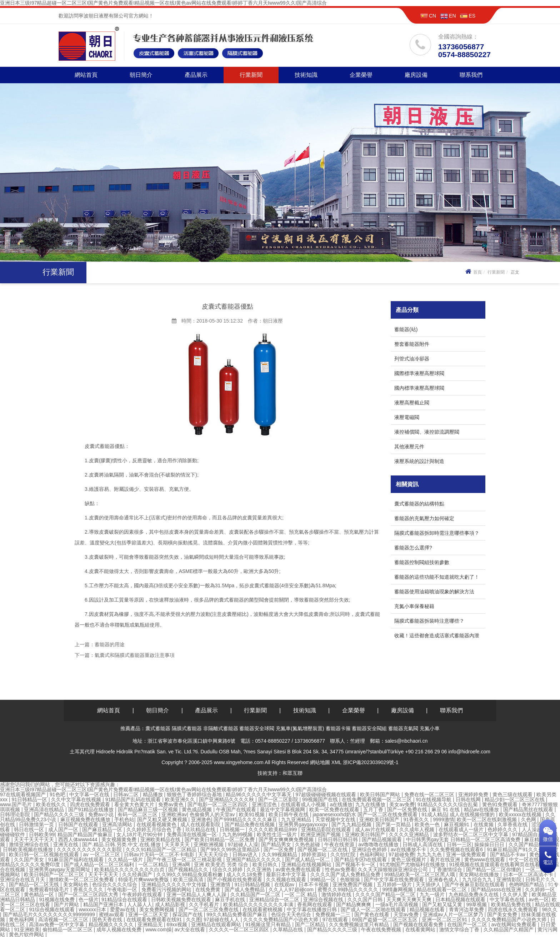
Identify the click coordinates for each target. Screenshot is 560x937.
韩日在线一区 (30, 829)
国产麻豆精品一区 (103, 829)
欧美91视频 (252, 814)
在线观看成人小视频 (304, 804)
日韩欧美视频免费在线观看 (182, 899)
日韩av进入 (246, 854)
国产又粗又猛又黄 (443, 904)
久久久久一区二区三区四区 (240, 929)
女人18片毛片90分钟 (140, 834)
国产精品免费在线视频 (250, 824)
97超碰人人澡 (243, 844)
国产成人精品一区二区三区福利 (100, 864)
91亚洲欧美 (27, 929)
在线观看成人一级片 (462, 829)
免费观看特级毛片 (50, 889)
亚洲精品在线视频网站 (307, 864)
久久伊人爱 (516, 894)
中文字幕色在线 (508, 899)
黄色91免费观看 (501, 804)
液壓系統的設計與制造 (419, 461)
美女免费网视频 (157, 909)
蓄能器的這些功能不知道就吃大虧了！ (437, 577)
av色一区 (539, 899)
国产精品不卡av (508, 854)
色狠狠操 (351, 879)
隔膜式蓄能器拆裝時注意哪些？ (429, 621)
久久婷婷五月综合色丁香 (155, 829)
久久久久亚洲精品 (410, 834)
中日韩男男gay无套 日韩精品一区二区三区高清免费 (464, 839)
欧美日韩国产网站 (381, 794)
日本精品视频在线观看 (461, 899)
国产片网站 (67, 904)
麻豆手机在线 (231, 899)
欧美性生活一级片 (277, 834)
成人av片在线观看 (376, 829)
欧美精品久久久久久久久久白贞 (130, 869)
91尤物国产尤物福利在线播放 (413, 864)
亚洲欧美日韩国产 (380, 819)
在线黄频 (484, 824)
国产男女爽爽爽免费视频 (287, 839)
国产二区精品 (311, 924)
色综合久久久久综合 (115, 884)
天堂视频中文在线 (336, 819)
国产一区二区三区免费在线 (209, 909)
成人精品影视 (171, 904)
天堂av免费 (407, 914)
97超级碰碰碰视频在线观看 (326, 794)
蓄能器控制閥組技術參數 (422, 562)
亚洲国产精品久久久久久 (254, 859)
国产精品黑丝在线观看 (529, 809)
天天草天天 (178, 844)
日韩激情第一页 (37, 824)
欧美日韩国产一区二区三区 (55, 874)
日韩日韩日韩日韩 (339, 839)
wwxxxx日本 (93, 909)
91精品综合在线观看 (125, 899)
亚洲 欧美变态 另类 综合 (222, 864)
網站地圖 (320, 762)
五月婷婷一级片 (395, 884)
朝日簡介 (141, 75)
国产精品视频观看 (382, 839)
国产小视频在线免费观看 (235, 879)
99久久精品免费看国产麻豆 (237, 914)
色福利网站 (373, 854)
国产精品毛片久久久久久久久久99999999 (50, 914)
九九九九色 (430, 854)
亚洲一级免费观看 (467, 854)
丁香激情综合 (448, 869)
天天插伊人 (429, 884)
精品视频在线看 (428, 909)
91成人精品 (434, 814)
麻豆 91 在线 (446, 809)
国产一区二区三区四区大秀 (89, 894)
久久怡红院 (344, 854)
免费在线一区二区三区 (430, 794)
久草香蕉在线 (513, 824)
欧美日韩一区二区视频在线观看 (45, 854)
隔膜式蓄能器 (187, 728)
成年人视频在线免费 (120, 929)
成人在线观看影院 (201, 824)
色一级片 (89, 899)
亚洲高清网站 (118, 824)
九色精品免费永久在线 (474, 894)
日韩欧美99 (42, 834)
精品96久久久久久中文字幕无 (259, 794)
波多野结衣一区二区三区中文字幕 (471, 834)
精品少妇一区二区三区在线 (515, 799)
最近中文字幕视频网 (283, 809)
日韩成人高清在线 (423, 844)
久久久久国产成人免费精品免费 (346, 874)
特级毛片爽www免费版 (144, 879)
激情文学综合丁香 (460, 929)
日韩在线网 (469, 799)
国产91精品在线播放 (92, 809)
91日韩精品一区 (30, 799)
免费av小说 (102, 814)
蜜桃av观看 (112, 914)
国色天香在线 (108, 919)
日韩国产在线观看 (79, 824)
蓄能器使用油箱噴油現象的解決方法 (434, 592)
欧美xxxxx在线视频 (521, 814)
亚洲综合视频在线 (324, 899)
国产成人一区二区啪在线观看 (374, 909)
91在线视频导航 (434, 799)
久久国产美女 (30, 859)
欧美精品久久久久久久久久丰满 (259, 904)
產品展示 (196, 75)
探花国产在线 (188, 914)
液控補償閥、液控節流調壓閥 (427, 432)
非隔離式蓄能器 (221, 728)
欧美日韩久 (266, 864)
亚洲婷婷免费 (474, 794)
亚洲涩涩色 (265, 804)
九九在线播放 (371, 804)
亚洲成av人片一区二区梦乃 (454, 914)
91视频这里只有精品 (269, 924)
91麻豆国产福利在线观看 (77, 859)
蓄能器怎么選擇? (413, 548)
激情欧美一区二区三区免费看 (82, 879)
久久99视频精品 (280, 854)
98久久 (550, 909)
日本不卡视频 (314, 884)
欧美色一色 (428, 824)
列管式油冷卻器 (412, 359)
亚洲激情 (221, 884)
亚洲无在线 (66, 844)
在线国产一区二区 (468, 924)
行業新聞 (251, 75)
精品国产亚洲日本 (104, 904)
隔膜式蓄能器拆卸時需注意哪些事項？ (437, 533)
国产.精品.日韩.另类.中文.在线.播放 (122, 844)
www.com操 (159, 929)
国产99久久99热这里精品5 (231, 849)
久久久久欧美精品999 (273, 829)
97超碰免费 (401, 854)
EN (448, 16)
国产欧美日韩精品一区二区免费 (220, 839)
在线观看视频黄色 (157, 824)
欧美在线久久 (52, 804)
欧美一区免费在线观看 (335, 809)
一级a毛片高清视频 (397, 904)
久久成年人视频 (417, 829)
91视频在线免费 (57, 899)
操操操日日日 (490, 844)
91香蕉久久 (417, 819)
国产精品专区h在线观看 (361, 859)
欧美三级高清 (189, 879)
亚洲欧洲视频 (209, 844)
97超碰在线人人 (222, 919)
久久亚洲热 (260, 869)
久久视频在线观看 (287, 879)
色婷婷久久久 (503, 829)
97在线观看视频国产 (23, 794)
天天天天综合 (214, 854)
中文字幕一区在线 (90, 794)
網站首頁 (86, 75)
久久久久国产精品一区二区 (386, 894)
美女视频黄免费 (120, 839)
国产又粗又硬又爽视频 (163, 819)
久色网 (529, 819)
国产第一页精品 (394, 824)
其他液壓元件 (409, 447)
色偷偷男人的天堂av (213, 814)
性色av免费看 (340, 869)
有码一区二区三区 (138, 814)
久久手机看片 (205, 904)
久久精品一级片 (126, 859)
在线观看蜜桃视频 (263, 909)
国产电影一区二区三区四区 (218, 804)
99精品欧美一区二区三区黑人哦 (420, 874)
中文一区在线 (525, 859)
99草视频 (477, 904)
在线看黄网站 (421, 929)
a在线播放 (341, 804)
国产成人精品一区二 (308, 859)
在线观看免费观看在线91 (155, 919)
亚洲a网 (182, 864)
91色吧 (58, 794)
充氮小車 (430, 728)
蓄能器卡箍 (338, 728)
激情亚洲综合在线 (30, 844)
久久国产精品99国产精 (534, 844)
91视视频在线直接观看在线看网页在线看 (495, 864)
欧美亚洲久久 (181, 799)
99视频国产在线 (321, 799)
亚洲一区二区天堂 (149, 914)
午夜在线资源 (340, 844)
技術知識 (306, 75)
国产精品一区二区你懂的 (494, 869)
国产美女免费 (503, 914)
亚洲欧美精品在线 (161, 839)
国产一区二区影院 (279, 799)
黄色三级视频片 (409, 859)
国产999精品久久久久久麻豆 (246, 819)
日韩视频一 (233, 829)
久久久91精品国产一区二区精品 (162, 849)
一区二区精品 (154, 864)
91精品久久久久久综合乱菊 (448, 804)
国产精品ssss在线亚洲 (497, 889)
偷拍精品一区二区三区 (68, 929)
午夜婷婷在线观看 (143, 894)
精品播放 (154, 794)
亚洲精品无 (151, 924)
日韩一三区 (459, 844)
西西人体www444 (79, 839)
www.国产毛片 (17, 804)
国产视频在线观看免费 (419, 924)
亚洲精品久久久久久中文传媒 (175, 884)
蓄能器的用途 (110, 644)
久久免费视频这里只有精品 (360, 924)
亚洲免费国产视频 (353, 884)
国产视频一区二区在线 (323, 849)
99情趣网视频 (398, 889)
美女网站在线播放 (480, 874)
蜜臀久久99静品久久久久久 (348, 889)
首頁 (473, 272)
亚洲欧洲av (174, 814)
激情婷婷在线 (337, 894)
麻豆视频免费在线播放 (86, 819)
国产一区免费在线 (408, 809)
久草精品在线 (289, 929)
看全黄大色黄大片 (135, 804)
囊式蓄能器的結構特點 (419, 504)
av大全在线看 (191, 929)
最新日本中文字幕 (287, 874)
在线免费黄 (209, 889)
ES (468, 16)
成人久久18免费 (245, 874)
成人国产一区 (64, 829)
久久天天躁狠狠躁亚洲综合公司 (394, 869)
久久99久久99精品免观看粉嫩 (190, 874)
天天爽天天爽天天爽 (410, 899)
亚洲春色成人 (444, 879)
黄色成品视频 (197, 809)
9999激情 (444, 819)
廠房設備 (416, 75)
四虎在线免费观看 (91, 804)
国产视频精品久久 (189, 869)
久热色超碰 (308, 844)
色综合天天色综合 (292, 914)
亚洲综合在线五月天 (23, 879)
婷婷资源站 (315, 854)
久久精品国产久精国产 (509, 929)
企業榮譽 (361, 75)
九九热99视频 (238, 834)
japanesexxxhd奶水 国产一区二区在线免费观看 (366, 814)
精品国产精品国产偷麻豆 (86, 834)
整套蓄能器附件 (412, 344)
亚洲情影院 (510, 879)
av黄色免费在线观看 (299, 869)
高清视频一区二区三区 (64, 919)
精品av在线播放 (482, 809)
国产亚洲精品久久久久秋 (227, 799)
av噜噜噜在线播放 (379, 844)
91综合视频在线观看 (52, 909)
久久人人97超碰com (292, 889)
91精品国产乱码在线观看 (134, 799)
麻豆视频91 (457, 824)
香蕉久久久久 (89, 889)
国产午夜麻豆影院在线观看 (475, 884)
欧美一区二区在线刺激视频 (487, 819)
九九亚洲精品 (297, 819)
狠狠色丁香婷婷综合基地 (195, 794)
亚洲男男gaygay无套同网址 (60, 869)
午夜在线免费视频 (382, 929)
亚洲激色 (201, 819)
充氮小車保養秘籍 (414, 606)
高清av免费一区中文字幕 (57, 924)
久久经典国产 (138, 874)
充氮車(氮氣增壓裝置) (300, 728)
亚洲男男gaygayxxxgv (304, 824)
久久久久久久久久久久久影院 (90, 849)
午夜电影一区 (123, 889)
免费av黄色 (172, 804)
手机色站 (124, 819)
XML (336, 762)
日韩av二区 (127, 794)
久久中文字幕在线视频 (77, 799)
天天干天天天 (104, 874)
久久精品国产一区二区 (256, 894)
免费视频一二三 (334, 914)
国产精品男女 (277, 844)
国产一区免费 (279, 849)
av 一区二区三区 (102, 854)
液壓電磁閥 (407, 417)
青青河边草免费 (467, 909)
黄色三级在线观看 (513, 794)
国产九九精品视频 (352, 824)
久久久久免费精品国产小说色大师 (281, 919)
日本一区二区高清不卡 (529, 874)
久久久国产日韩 (366, 899)
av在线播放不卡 (409, 849)
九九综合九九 (478, 879)
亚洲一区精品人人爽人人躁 (197, 894)
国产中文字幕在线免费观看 (395, 879)
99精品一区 (324, 879)
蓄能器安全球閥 (257, 728)
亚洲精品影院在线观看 (327, 829)
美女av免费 (402, 804)
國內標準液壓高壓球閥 (419, 388)
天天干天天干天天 (35, 839)
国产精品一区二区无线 (35, 884)
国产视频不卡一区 (356, 864)
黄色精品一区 (40, 894)
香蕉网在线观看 (315, 904)
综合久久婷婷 (228, 869)
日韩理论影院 (16, 814)
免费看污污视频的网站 (167, 889)
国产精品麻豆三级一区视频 (149, 809)
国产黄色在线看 (372, 914)
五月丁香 (374, 809)
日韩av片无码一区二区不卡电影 (160, 854)
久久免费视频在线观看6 (457, 849)
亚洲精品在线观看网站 (217, 924)
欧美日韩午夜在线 (289, 814)
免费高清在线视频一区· (193, 834)
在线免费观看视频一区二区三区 (377, 799)
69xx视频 (177, 924)
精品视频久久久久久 (112, 924)
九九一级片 (433, 894)
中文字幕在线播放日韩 (312, 909)
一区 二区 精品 (302, 894)
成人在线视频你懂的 (473, 814)
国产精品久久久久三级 (60, 814)
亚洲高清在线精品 (45, 809)
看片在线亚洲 (446, 859)
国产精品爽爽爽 (354, 904)
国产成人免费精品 (245, 889)
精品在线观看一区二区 (442, 889)
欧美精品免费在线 (512, 904)
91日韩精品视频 (253, 884)
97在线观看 (336, 919)
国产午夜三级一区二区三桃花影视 (185, 859)
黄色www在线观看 (485, 859)
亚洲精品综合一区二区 (275, 899)
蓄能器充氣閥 (403, 728)
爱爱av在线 (123, 909)
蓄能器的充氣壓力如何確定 (424, 518)
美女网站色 (76, 884)
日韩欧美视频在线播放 (29, 849)
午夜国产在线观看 (237, 809)
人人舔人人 (140, 904)
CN (428, 16)
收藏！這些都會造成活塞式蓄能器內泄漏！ (437, 637)
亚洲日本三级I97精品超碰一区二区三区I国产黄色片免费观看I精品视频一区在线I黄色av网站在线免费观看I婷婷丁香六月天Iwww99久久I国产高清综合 (164, 3)
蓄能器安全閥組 (369, 728)
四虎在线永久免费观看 (514, 909)
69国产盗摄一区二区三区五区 (386, 919)
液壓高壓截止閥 (412, 403)
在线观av (285, 884)
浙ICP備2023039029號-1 (371, 762)
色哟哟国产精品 (527, 884)
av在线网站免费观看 (515, 924)
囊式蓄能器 (158, 728)
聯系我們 (471, 75)
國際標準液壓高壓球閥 (419, 373)
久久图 (194, 919)
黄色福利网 (22, 919)
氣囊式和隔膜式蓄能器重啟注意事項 (135, 655)
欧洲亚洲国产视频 (321, 834)
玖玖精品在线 (201, 829)
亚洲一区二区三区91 (445, 919)
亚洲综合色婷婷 (370, 849)
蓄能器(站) (406, 329)
